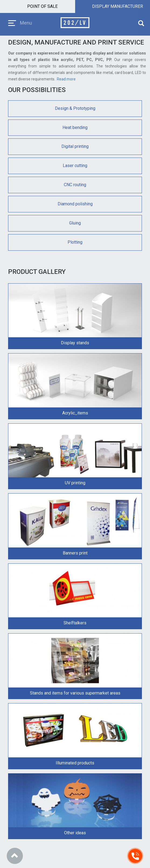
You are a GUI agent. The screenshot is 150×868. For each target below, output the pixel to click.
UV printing (75, 483)
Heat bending (75, 127)
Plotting (75, 242)
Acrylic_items (75, 413)
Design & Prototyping (75, 108)
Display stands (75, 343)
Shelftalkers (75, 623)
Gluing (75, 223)
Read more (66, 79)
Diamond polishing (75, 204)
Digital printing (75, 146)
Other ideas (75, 833)
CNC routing (75, 185)
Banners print (75, 553)
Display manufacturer (118, 6)
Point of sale (42, 6)
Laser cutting (75, 166)
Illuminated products (75, 763)
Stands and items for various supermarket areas (75, 693)
